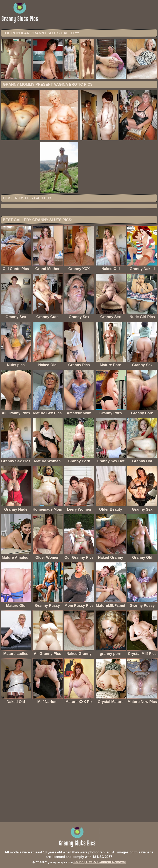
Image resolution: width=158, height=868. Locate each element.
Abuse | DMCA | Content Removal (99, 862)
